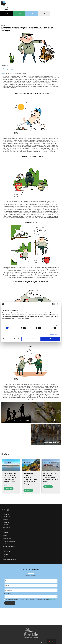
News (24, 73)
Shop (7, 13)
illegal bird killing (8, 73)
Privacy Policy (52, 600)
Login (44, 13)
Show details (53, 334)
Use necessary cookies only (11, 339)
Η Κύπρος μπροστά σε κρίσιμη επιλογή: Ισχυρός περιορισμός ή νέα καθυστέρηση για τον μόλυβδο (51, 477)
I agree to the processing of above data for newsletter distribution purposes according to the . (31, 600)
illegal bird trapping (18, 73)
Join (32, 13)
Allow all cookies (51, 339)
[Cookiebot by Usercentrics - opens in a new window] (53, 304)
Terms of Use (29, 642)
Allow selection (31, 339)
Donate (19, 13)
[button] (4, 69)
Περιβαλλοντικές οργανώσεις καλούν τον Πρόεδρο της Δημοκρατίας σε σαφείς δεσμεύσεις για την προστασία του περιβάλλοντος (31, 479)
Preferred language (9, 594)
